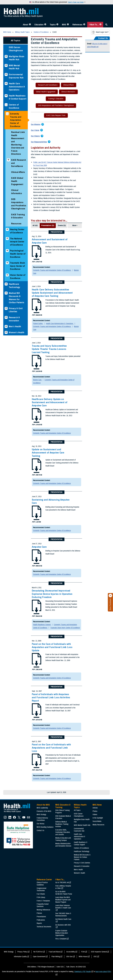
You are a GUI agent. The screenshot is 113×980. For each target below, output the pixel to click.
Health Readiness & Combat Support (18, 97)
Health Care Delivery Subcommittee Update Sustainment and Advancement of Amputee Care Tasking (52, 293)
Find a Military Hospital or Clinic (63, 887)
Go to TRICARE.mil (62, 882)
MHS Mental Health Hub (14, 67)
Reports (39, 923)
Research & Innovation (14, 319)
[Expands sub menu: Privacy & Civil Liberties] (6, 308)
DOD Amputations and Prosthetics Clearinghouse (19, 204)
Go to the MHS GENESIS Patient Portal (64, 893)
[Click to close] (110, 596)
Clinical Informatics (17, 192)
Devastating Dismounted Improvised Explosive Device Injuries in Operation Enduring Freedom (52, 594)
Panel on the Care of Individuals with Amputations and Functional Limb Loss (51, 748)
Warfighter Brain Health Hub (17, 58)
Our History (41, 824)
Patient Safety (38, 324)
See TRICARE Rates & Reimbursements (63, 915)
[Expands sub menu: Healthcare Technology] (6, 284)
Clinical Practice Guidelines (42, 884)
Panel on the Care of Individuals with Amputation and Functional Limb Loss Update (52, 647)
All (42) (35, 225)
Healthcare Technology (15, 286)
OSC (95, 957)
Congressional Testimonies (41, 889)
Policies (39, 913)
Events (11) (62, 225)
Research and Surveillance (47, 85)
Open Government (39, 957)
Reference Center (44, 880)
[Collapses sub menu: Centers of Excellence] (6, 105)
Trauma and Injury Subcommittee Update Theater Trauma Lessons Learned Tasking (49, 349)
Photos (95, 811)
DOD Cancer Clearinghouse (16, 49)
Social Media (97, 821)
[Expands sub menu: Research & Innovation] (6, 317)
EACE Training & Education (18, 216)
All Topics (16, 40)
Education (39, 25)
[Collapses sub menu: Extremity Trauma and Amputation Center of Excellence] (7, 114)
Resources (16, 224)
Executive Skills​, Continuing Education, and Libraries (63, 832)
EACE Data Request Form (55, 116)
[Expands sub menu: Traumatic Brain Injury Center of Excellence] (7, 263)
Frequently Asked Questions (43, 905)
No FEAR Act (38, 952)
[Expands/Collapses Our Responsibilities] (40, 142)
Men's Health (15, 326)
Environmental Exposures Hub (16, 76)
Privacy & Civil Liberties (16, 310)
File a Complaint (61, 939)
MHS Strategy (41, 815)
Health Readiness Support (42, 625)
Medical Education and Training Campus (63, 839)
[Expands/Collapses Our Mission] (36, 125)
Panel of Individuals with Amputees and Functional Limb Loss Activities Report (51, 697)
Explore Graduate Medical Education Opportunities (62, 933)
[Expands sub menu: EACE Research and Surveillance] (8, 160)
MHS (64, 25)
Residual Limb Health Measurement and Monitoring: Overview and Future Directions (18, 143)
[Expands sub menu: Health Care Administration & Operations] (6, 84)
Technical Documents (44, 927)
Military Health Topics (80, 806)
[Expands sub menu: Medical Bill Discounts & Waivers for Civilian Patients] (6, 293)
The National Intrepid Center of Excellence (17, 242)
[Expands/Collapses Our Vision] (36, 130)
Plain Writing (56, 957)
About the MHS (43, 805)
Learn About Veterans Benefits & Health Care (63, 907)
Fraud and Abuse (54, 952)
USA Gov (69, 957)
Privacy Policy (22, 952)
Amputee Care (39, 547)
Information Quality (20, 957)
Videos (95, 815)
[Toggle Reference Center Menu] (84, 25)
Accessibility (71, 952)
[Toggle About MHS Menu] (30, 25)
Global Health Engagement (45, 92)
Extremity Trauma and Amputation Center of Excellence (16, 120)
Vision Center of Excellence (18, 277)
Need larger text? (100, 32)
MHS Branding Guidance (45, 827)
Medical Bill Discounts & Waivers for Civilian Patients (17, 298)
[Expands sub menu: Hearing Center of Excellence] (7, 229)
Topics (53, 25)
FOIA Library (41, 897)
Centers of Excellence (14, 106)
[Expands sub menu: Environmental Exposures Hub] (6, 74)
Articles (95, 808)
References (77, 25)
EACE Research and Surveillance (19, 163)
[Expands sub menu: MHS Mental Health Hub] (6, 65)
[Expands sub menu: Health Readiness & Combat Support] (6, 96)
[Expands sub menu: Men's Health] (6, 326)
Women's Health (17, 332)
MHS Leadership (42, 808)
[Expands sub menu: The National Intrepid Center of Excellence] (7, 239)
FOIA (83, 952)
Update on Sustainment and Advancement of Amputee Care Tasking (48, 453)
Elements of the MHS (44, 811)
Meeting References (43, 910)
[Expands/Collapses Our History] (36, 136)
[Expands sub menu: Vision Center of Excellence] (7, 275)
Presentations (41, 917)
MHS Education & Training (63, 806)
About (26, 25)
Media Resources (98, 825)
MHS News (97, 805)
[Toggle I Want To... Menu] (100, 25)
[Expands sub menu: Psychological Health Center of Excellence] (7, 251)
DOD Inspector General (99, 952)
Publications (41, 920)
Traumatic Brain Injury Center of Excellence (18, 266)
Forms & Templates (43, 901)
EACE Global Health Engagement (17, 181)
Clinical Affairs (18, 172)
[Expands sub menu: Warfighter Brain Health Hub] (6, 56)
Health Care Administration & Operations (17, 87)
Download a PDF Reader (83, 972)
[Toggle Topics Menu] (57, 25)
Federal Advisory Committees (42, 819)
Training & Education (55, 99)
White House (83, 957)
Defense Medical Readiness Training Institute (62, 824)
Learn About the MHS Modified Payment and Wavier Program (63, 900)
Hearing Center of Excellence (17, 231)
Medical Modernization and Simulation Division (63, 845)
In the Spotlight (98, 818)
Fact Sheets (41, 894)
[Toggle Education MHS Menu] (45, 25)
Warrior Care (37, 380)
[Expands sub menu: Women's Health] (6, 332)
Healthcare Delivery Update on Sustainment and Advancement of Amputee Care (50, 402)
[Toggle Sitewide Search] (106, 25)
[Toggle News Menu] (68, 25)
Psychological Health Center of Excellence (18, 254)
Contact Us (40, 830)
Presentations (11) (48, 225)
